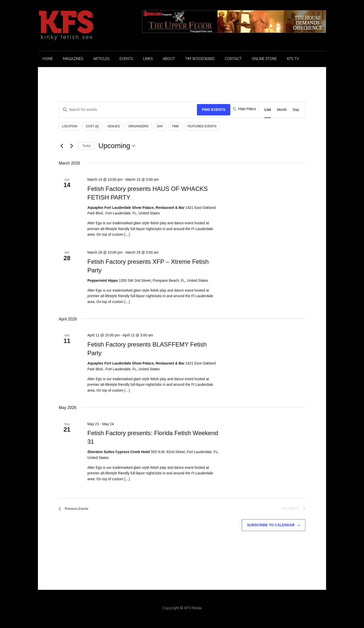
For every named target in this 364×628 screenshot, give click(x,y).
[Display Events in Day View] (296, 110)
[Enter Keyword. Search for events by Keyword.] (124, 110)
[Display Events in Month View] (282, 110)
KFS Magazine (86, 25)
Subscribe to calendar (271, 527)
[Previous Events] (62, 146)
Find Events (206, 110)
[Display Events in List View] (268, 110)
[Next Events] (72, 146)
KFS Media (193, 610)
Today (86, 146)
